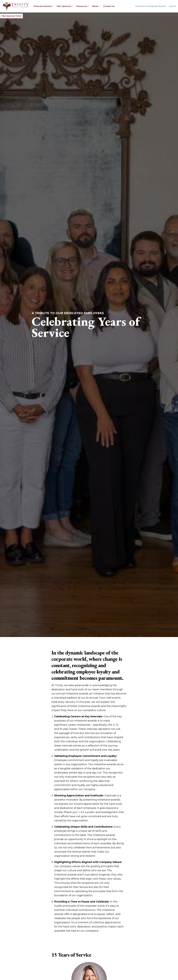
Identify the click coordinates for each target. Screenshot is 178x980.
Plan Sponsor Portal (11, 16)
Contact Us (109, 6)
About (95, 6)
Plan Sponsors (64, 6)
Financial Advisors (43, 6)
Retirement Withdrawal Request (151, 6)
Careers (172, 6)
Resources (82, 6)
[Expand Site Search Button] (27, 16)
